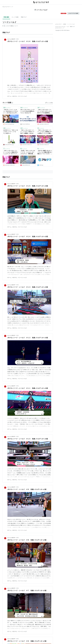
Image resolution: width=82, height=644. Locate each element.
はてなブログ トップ (8, 7)
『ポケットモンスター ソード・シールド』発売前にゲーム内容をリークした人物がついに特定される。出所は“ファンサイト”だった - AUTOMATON (45, 132)
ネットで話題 (15, 17)
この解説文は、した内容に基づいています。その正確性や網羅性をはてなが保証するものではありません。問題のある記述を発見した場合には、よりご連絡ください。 (10, 26)
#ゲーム (9, 96)
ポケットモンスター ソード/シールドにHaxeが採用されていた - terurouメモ (27, 111)
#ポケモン (15, 96)
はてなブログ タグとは (60, 27)
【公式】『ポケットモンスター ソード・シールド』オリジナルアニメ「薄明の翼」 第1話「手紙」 (28, 152)
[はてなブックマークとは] (12, 103)
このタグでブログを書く (73, 13)
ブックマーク (7, 108)
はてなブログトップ (60, 28)
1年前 (17, 39)
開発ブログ (72, 27)
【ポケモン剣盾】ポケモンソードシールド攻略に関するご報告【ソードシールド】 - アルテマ (45, 152)
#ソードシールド (23, 96)
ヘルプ (68, 27)
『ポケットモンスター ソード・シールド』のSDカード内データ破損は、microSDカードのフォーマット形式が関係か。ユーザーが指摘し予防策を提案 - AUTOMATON (28, 132)
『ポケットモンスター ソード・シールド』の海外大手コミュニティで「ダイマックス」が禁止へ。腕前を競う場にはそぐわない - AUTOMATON (11, 152)
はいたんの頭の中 (11, 39)
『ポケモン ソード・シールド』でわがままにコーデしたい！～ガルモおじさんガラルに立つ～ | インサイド (11, 111)
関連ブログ (24, 17)
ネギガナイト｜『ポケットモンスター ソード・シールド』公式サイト (11, 132)
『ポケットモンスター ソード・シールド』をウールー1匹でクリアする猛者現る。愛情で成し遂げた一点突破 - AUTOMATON (45, 111)
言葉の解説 (6, 17)
